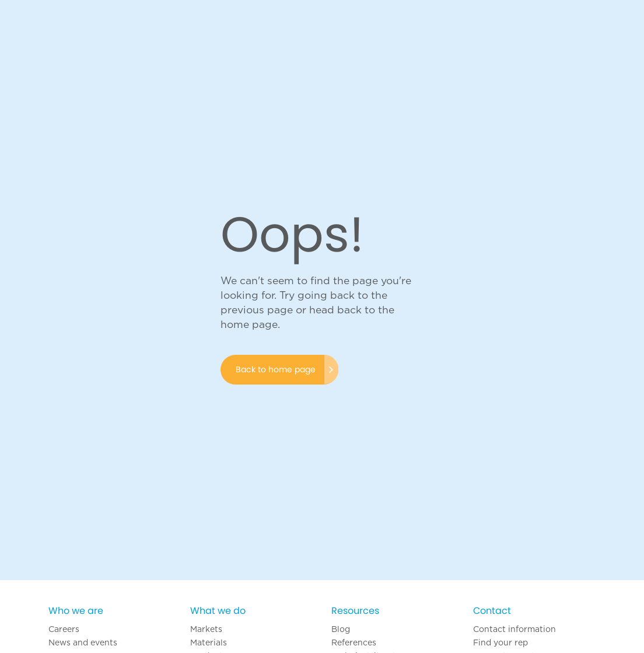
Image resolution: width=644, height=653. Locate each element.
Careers (64, 629)
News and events (83, 642)
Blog (341, 629)
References (354, 642)
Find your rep (501, 642)
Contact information (514, 629)
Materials (209, 642)
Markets (206, 629)
